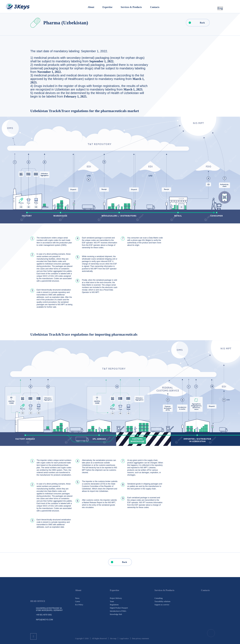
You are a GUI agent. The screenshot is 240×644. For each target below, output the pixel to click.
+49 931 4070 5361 (44, 615)
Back (195, 23)
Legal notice (124, 638)
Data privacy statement (140, 638)
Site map (113, 638)
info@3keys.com (44, 620)
